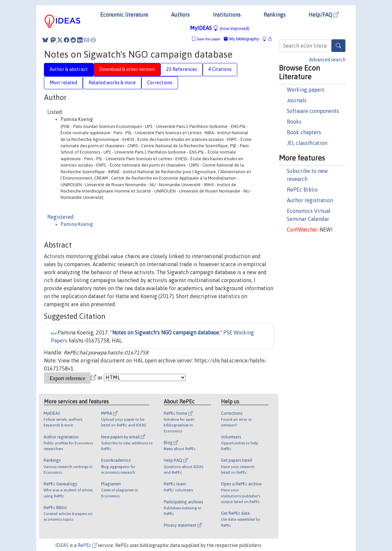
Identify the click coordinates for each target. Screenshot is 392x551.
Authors (180, 15)
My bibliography (241, 39)
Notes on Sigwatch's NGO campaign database (166, 332)
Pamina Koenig (77, 224)
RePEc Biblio (302, 190)
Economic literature (124, 15)
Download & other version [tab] (127, 69)
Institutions (227, 15)
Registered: (61, 217)
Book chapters (304, 132)
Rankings (275, 15)
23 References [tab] (182, 69)
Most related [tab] (63, 83)
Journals (297, 100)
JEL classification (307, 143)
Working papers (306, 90)
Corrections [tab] (160, 83)
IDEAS (62, 545)
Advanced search (327, 60)
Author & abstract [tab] (69, 69)
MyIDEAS (220, 28)
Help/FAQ (324, 15)
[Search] (338, 46)
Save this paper (208, 39)
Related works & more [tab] (112, 83)
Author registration (310, 200)
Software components (313, 111)
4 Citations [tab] (220, 69)
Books (294, 122)
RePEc (87, 545)
